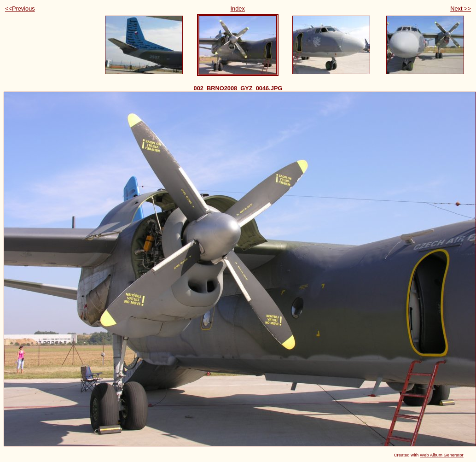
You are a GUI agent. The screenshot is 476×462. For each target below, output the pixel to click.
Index (238, 9)
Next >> (461, 9)
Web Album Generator (442, 455)
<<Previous (20, 9)
